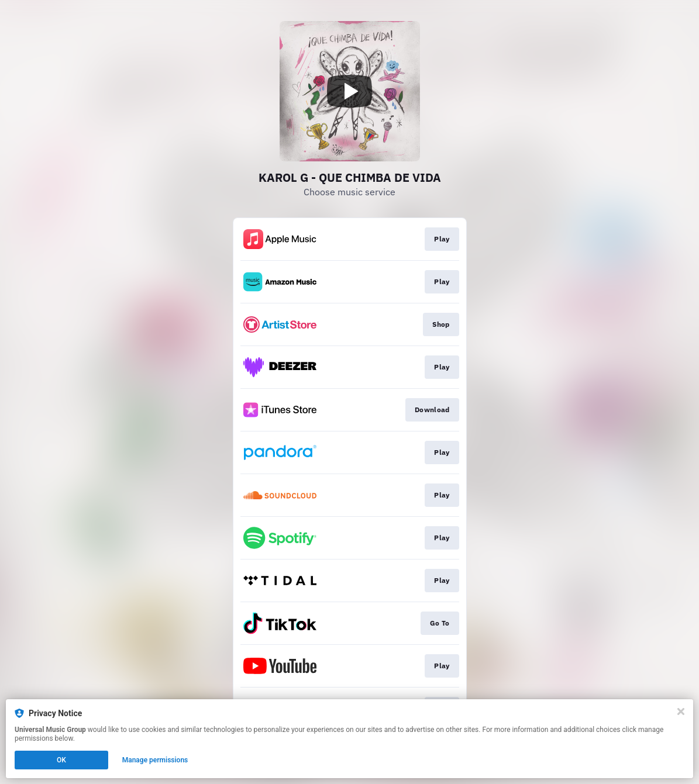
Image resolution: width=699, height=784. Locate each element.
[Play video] (350, 91)
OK (61, 760)
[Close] (681, 712)
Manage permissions (155, 760)
